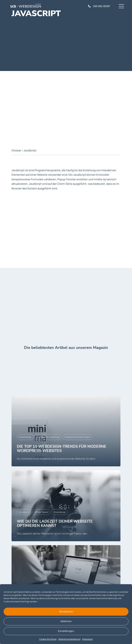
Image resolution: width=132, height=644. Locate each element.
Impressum (87, 639)
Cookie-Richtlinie (48, 639)
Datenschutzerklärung (69, 639)
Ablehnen (66, 621)
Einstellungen (66, 631)
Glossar (16, 150)
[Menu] (121, 6)
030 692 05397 (102, 6)
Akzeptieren (66, 611)
